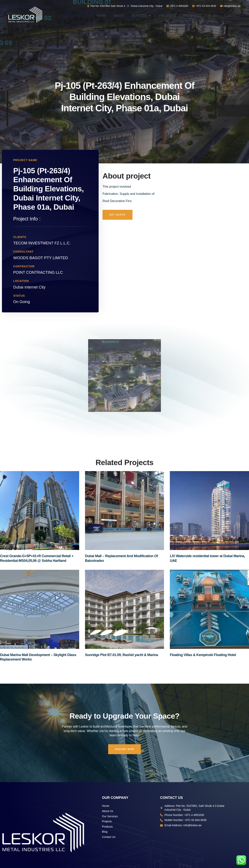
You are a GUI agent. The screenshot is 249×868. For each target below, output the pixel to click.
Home (112, 15)
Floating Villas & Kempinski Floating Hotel (203, 655)
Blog (204, 30)
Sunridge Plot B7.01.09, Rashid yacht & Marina (122, 655)
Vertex (160, 833)
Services (163, 15)
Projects (196, 15)
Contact (229, 30)
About (134, 15)
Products (227, 15)
